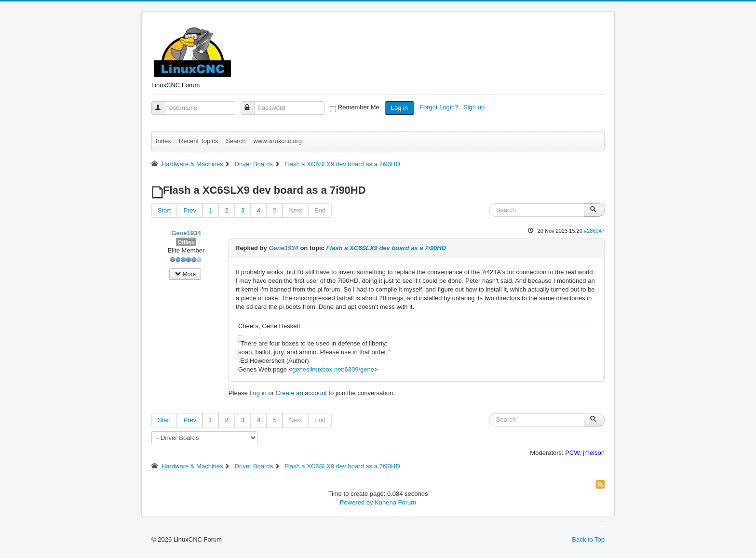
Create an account (301, 393)
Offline (186, 242)
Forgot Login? (440, 107)
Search (236, 141)
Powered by (357, 502)
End (320, 210)
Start (164, 210)
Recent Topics (198, 141)
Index (163, 141)
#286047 (594, 231)
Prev (190, 210)
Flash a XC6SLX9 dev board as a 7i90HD (386, 248)
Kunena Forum (395, 502)
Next (295, 210)
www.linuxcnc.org (277, 141)
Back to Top (588, 539)
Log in (399, 108)
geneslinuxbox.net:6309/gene (333, 369)
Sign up (475, 107)
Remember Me (359, 107)
